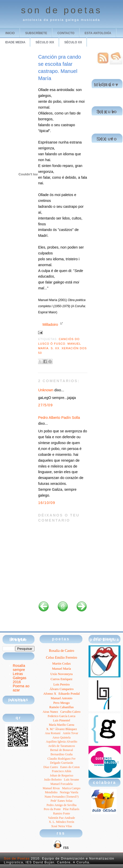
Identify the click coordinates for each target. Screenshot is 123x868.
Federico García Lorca (61, 716)
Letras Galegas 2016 (20, 678)
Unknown (46, 390)
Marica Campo (71, 788)
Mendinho (51, 792)
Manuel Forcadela (62, 784)
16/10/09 (47, 503)
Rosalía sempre (19, 668)
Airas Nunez (50, 712)
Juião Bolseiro (53, 780)
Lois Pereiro (61, 684)
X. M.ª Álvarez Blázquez (61, 729)
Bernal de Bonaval (61, 750)
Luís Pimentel (62, 720)
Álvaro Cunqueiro (61, 689)
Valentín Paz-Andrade (61, 818)
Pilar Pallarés (71, 809)
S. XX (55, 348)
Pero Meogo (61, 703)
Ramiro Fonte (61, 813)
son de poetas (61, 10)
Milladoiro (50, 325)
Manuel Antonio (62, 698)
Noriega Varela (69, 792)
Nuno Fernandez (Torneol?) (62, 797)
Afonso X (50, 694)
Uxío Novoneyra (62, 674)
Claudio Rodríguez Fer (61, 759)
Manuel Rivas (51, 788)
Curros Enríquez (61, 679)
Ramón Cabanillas (61, 707)
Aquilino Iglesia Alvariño (62, 742)
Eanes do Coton (70, 767)
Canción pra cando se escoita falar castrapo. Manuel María (59, 68)
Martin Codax (62, 663)
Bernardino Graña (61, 754)
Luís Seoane (72, 780)
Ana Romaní (53, 733)
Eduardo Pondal (69, 694)
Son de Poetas (17, 858)
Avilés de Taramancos (61, 746)
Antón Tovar (71, 733)
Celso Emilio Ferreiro (61, 658)
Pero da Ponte (52, 809)
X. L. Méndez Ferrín (62, 822)
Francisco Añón (61, 771)
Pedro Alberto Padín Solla (59, 418)
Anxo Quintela (62, 737)
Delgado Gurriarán (61, 763)
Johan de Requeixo (61, 775)
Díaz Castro (51, 767)
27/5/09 (45, 405)
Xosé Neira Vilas (61, 826)
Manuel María (61, 669)
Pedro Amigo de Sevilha (62, 805)
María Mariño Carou (61, 725)
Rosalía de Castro (62, 651)
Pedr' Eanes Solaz (61, 801)
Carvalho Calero (70, 712)
